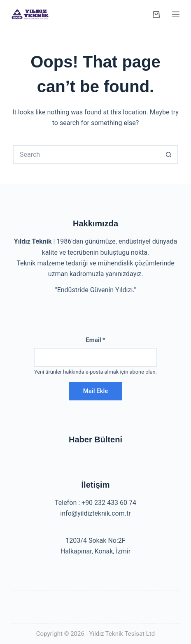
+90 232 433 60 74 (109, 503)
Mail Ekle (96, 391)
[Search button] (169, 155)
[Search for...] (86, 155)
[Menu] (176, 14)
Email (95, 340)
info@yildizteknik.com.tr (95, 513)
